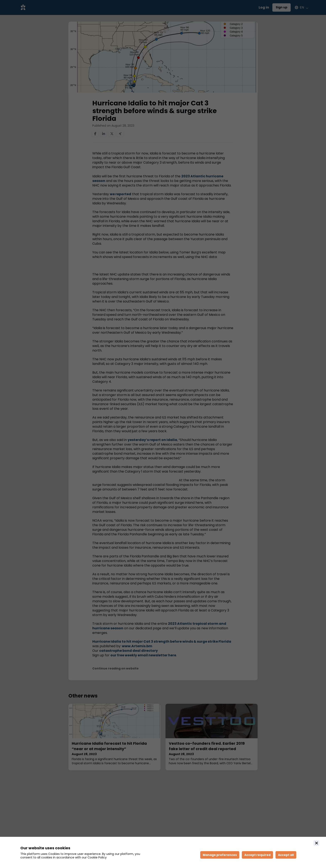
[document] (163, 852)
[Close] (316, 843)
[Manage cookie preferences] (220, 855)
